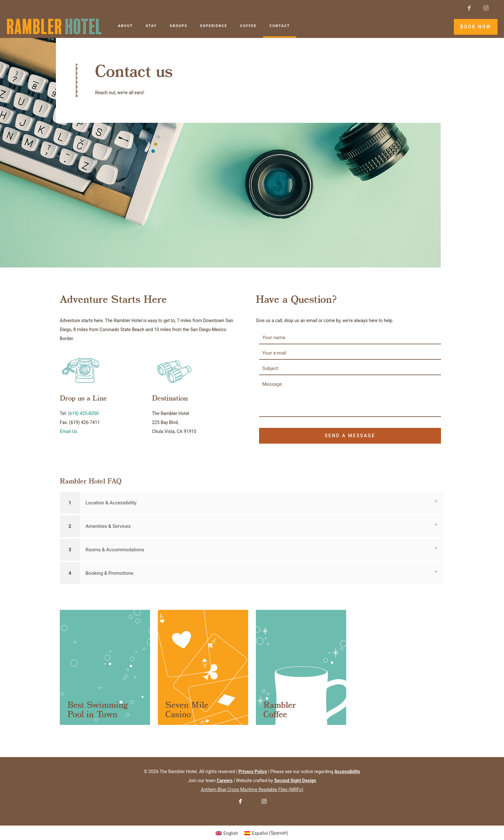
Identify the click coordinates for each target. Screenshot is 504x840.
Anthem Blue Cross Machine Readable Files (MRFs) (252, 790)
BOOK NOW (476, 27)
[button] (252, 503)
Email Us (68, 431)
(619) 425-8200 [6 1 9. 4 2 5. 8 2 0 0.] (83, 413)
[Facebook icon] (469, 8)
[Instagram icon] (486, 8)
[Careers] (225, 781)
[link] (105, 667)
